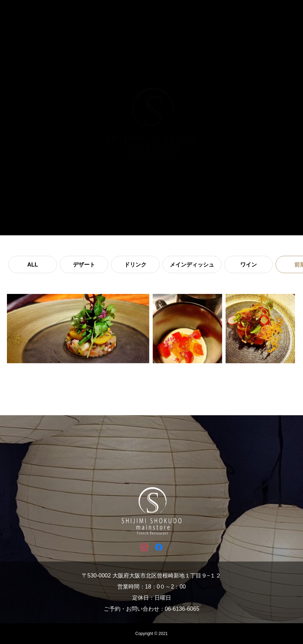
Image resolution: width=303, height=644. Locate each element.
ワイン (249, 265)
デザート (84, 265)
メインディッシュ (192, 265)
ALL (32, 265)
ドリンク (135, 265)
